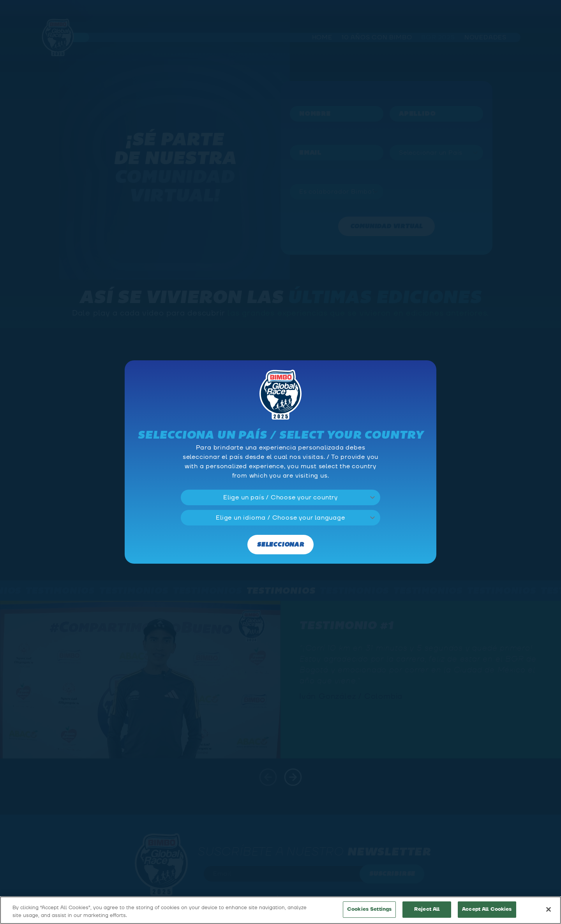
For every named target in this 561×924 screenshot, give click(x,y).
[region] (280, 910)
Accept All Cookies (487, 909)
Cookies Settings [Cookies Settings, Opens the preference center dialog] (369, 909)
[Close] (549, 909)
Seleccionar (280, 545)
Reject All (427, 909)
